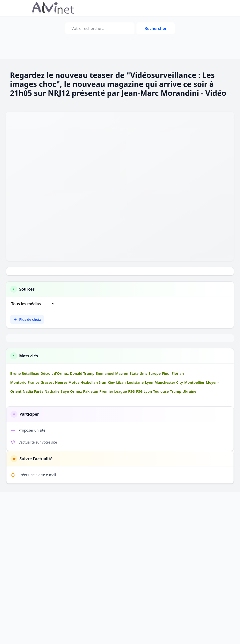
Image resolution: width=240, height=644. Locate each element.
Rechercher (155, 28)
